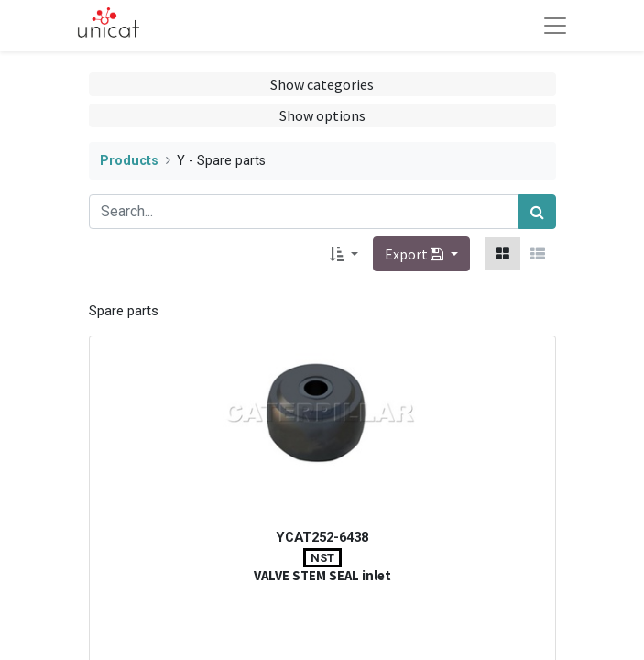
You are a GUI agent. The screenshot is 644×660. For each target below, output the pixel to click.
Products (129, 161)
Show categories (322, 84)
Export (415, 254)
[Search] (537, 212)
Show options (322, 115)
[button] (344, 254)
